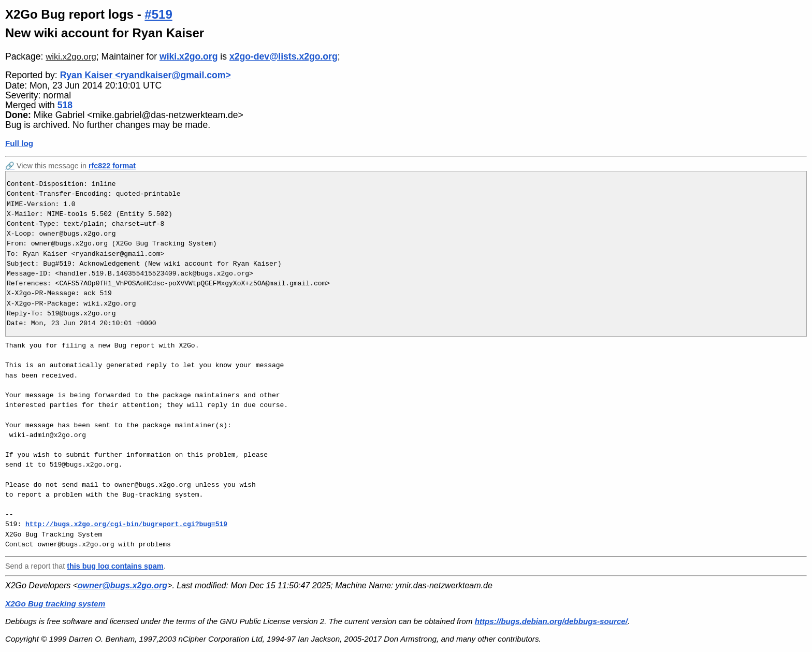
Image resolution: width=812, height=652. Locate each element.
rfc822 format (112, 166)
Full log (19, 143)
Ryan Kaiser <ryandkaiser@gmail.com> (146, 75)
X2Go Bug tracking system (55, 604)
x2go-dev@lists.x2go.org (284, 56)
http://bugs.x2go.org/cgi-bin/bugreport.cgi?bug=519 (126, 524)
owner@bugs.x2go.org (122, 585)
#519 (158, 14)
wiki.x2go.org (71, 57)
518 (65, 105)
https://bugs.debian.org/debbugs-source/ (551, 621)
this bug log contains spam (115, 566)
